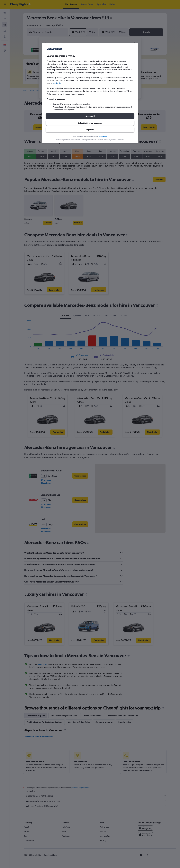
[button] (90, 116)
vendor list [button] (57, 83)
